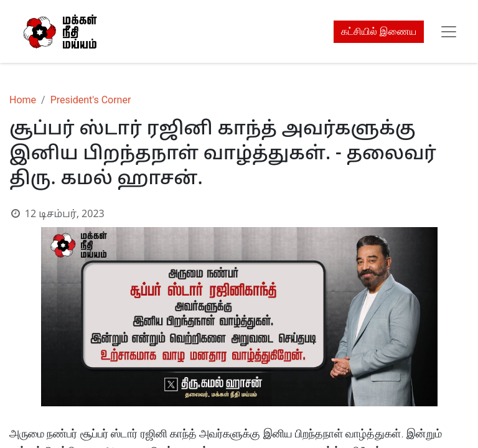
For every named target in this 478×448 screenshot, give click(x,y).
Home (23, 100)
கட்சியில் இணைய (379, 31)
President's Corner (91, 100)
